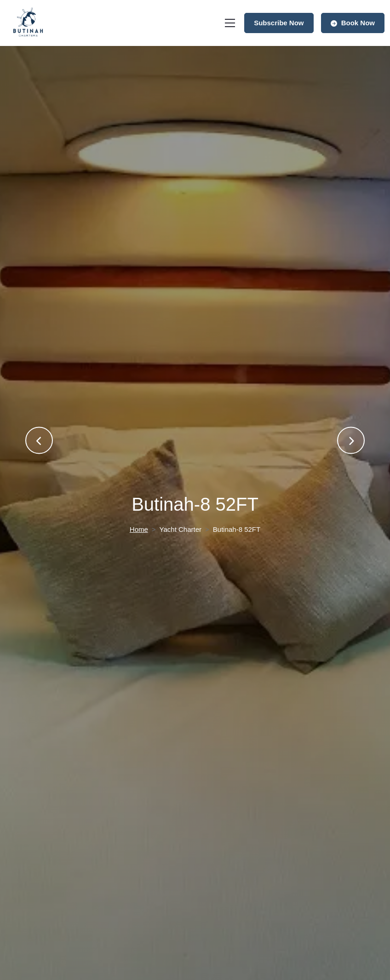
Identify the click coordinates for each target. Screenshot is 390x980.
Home (139, 529)
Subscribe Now (279, 23)
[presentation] (39, 441)
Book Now (353, 23)
